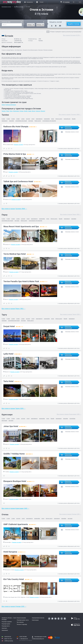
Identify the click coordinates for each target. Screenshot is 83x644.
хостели (28, 119)
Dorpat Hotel (9, 326)
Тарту (11, 111)
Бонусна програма (21, 618)
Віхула (34, 111)
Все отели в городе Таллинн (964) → (70, 115)
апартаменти (39, 119)
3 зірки (13, 119)
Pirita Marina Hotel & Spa (15, 154)
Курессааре (16, 111)
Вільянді (43, 111)
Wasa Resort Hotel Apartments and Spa (21, 227)
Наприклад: (6, 22)
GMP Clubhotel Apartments (16, 524)
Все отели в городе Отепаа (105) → (70, 514)
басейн (74, 119)
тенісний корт (67, 119)
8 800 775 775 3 (8, 639)
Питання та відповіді (22, 624)
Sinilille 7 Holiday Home (14, 454)
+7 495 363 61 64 (24, 639)
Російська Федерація (11, 105)
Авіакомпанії (5, 630)
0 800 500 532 (8, 637)
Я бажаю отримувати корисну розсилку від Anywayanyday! (66, 32)
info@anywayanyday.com (38, 639)
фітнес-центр (59, 119)
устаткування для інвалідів (49, 121)
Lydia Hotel (8, 354)
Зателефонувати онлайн (39, 637)
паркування (5, 121)
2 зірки (18, 119)
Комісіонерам (35, 620)
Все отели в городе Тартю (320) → (71, 314)
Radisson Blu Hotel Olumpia (16, 127)
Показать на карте (18, 145)
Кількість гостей (56, 22)
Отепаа (21, 111)
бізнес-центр (38, 121)
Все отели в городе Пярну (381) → (71, 214)
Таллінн (4, 111)
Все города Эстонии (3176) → (72, 35)
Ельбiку (26, 111)
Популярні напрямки (7, 622)
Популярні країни (6, 624)
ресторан (31, 121)
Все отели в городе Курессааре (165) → (69, 414)
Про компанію (20, 622)
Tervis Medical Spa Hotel (15, 254)
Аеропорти (4, 628)
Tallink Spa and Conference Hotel (18, 181)
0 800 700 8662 (23, 637)
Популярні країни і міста (23, 620)
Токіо (9, 22)
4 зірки (8, 119)
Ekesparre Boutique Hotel (15, 481)
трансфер (11, 121)
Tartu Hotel (8, 381)
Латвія (3, 105)
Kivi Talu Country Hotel (14, 579)
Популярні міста (6, 626)
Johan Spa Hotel (11, 426)
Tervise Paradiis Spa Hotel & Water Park (21, 281)
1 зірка (23, 119)
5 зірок (3, 119)
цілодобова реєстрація (21, 121)
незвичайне (47, 119)
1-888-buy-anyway (9, 641)
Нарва (30, 111)
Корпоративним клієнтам (38, 618)
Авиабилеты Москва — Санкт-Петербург (9, 619)
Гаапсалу (38, 111)
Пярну (8, 111)
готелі (33, 119)
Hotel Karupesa (10, 552)
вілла (53, 119)
